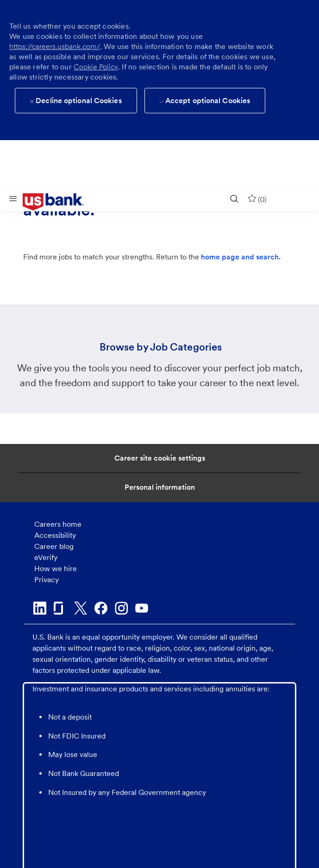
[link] (60, 202)
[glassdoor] (60, 608)
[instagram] (121, 608)
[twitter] (81, 608)
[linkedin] (40, 608)
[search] (234, 198)
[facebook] (101, 608)
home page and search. (241, 257)
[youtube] (142, 608)
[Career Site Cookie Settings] (160, 458)
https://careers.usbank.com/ (55, 46)
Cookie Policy (96, 67)
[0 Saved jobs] (257, 198)
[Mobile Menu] (13, 198)
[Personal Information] (160, 487)
